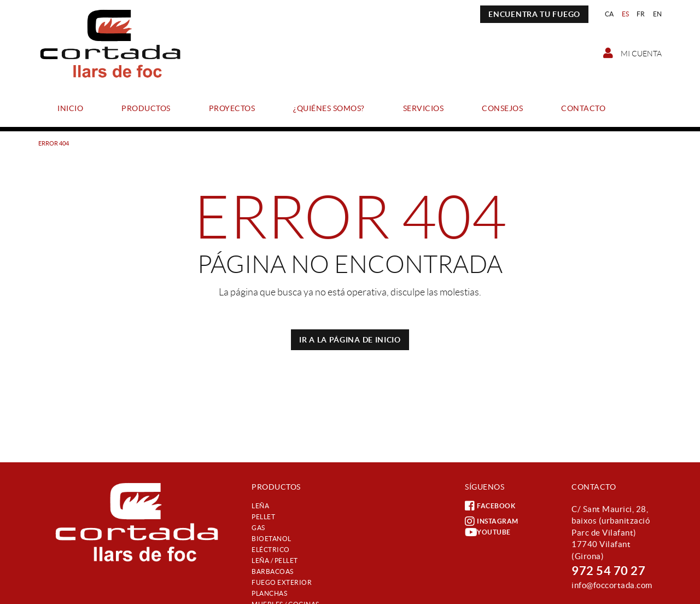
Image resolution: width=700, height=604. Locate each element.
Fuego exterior (282, 582)
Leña (260, 506)
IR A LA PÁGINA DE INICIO (350, 340)
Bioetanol (272, 539)
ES (626, 14)
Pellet (263, 517)
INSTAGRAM (492, 521)
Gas (258, 528)
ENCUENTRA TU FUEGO (534, 14)
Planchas (269, 593)
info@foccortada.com (612, 585)
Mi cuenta (632, 53)
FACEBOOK (490, 506)
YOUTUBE (488, 532)
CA (609, 14)
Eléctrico (271, 550)
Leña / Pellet (275, 561)
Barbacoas (273, 571)
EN (658, 14)
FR (641, 14)
